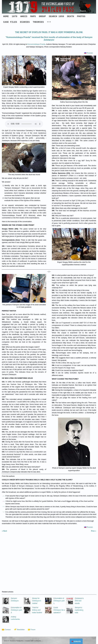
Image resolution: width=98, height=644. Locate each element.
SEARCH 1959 (56, 16)
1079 (14, 16)
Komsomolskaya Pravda (36, 44)
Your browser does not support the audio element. (24, 124)
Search (83, 11)
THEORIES (38, 22)
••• (49, 22)
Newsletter (21, 630)
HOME (6, 16)
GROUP (42, 16)
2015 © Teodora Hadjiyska (14, 641)
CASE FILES (10, 22)
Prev (93, 531)
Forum (33, 630)
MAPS (33, 16)
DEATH (71, 16)
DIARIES (25, 22)
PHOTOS (81, 16)
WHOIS (24, 16)
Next (5, 531)
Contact (8, 630)
